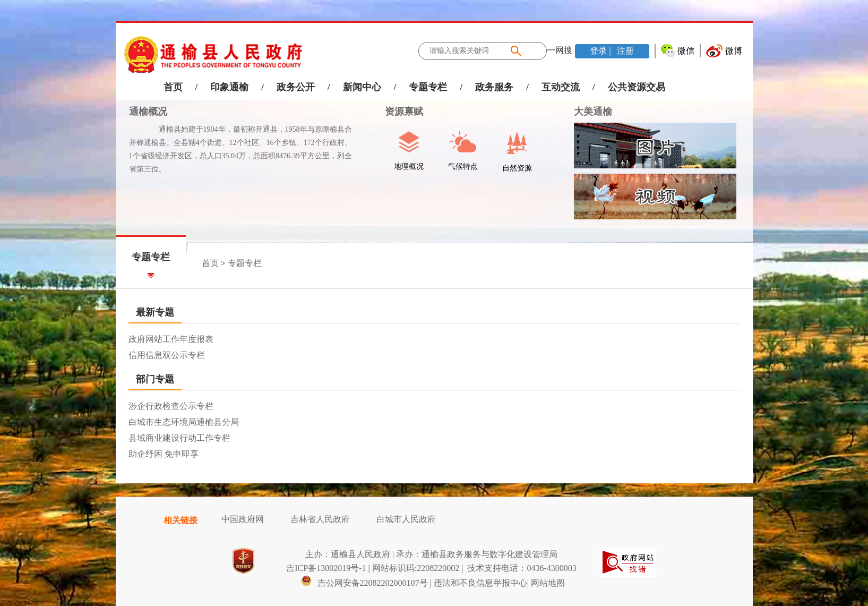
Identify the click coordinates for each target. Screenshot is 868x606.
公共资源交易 (637, 87)
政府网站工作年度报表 (171, 339)
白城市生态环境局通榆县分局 (184, 422)
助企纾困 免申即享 (164, 454)
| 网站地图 (546, 583)
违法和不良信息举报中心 (480, 583)
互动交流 (561, 87)
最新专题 (155, 312)
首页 (173, 87)
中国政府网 (243, 519)
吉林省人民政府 (320, 519)
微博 (734, 51)
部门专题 (155, 379)
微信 (686, 51)
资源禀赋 (398, 112)
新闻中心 (362, 87)
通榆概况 (148, 112)
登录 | (601, 51)
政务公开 (296, 87)
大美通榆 (593, 112)
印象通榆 (229, 87)
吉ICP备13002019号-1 (326, 568)
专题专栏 (428, 87)
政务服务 (494, 87)
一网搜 (560, 50)
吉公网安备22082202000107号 (364, 583)
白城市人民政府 (406, 519)
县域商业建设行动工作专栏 (179, 438)
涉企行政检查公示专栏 (171, 406)
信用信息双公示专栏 (167, 355)
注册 (624, 51)
